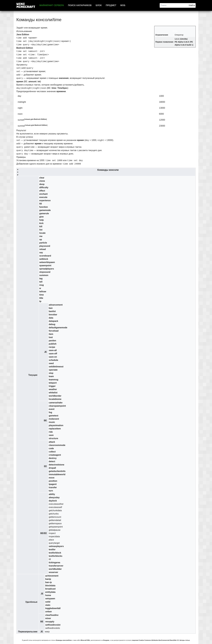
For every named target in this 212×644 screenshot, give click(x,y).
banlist (52, 311)
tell (41, 282)
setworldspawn (47, 262)
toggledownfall (53, 608)
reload (42, 249)
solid (48, 602)
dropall (52, 468)
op (41, 239)
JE (46, 352)
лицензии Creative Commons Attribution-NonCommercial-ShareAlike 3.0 (155, 640)
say (41, 252)
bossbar (53, 315)
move (52, 478)
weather (53, 389)
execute (43, 197)
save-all (53, 350)
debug (52, 324)
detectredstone (56, 465)
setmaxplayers (56, 546)
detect (52, 461)
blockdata (50, 586)
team (51, 376)
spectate (53, 370)
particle (43, 243)
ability (52, 494)
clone (42, 181)
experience (45, 200)
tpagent (53, 484)
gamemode (45, 210)
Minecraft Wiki (85, 640)
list (41, 230)
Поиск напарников (80, 5)
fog (50, 412)
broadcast (50, 589)
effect (42, 191)
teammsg (53, 380)
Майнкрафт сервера (52, 5)
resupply (50, 622)
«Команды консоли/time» (64, 640)
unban (49, 612)
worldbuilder (55, 569)
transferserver (56, 566)
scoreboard (45, 256)
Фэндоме (106, 640)
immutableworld (57, 474)
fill (40, 204)
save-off (53, 354)
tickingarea (54, 563)
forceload (54, 331)
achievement (52, 576)
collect (52, 452)
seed (51, 363)
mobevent (54, 419)
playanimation (56, 425)
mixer (48, 618)
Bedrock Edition (40, 119)
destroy (53, 458)
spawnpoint (45, 265)
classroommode (57, 445)
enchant (43, 194)
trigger (52, 386)
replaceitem (55, 429)
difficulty (44, 187)
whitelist (53, 393)
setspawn (50, 599)
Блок (99, 5)
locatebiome (55, 399)
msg (41, 285)
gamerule (44, 213)
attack (52, 442)
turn (51, 491)
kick (41, 223)
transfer (53, 487)
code (51, 448)
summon (44, 275)
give (41, 217)
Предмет (111, 5)
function (43, 207)
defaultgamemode (58, 328)
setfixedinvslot (53, 625)
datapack (53, 321)
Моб (123, 5)
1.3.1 (177, 39)
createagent (55, 455)
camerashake (56, 403)
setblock (44, 259)
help (41, 220)
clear (42, 178)
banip (48, 579)
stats (48, 605)
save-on (53, 357)
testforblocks (55, 556)
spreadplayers (47, 269)
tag (41, 279)
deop (42, 184)
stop (51, 373)
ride (51, 432)
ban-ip (49, 582)
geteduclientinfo (57, 471)
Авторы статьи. (185, 640)
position (53, 481)
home (48, 595)
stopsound (45, 272)
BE (45, 421)
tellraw (43, 292)
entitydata (50, 592)
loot (51, 337)
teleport (53, 383)
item (51, 334)
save (51, 435)
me (41, 236)
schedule (53, 360)
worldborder (55, 396)
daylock (53, 501)
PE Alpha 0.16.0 (182, 42)
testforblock (55, 553)
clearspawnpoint (57, 406)
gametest (53, 416)
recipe (52, 347)
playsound (45, 246)
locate (42, 233)
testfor (52, 549)
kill (41, 226)
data (51, 318)
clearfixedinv (52, 615)
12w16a (184, 39)
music (52, 422)
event (52, 409)
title (41, 298)
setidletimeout (56, 367)
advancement (56, 305)
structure (53, 438)
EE (45, 466)
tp (40, 301)
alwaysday (54, 497)
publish (53, 344)
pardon (52, 341)
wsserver (53, 572)
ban (51, 308)
